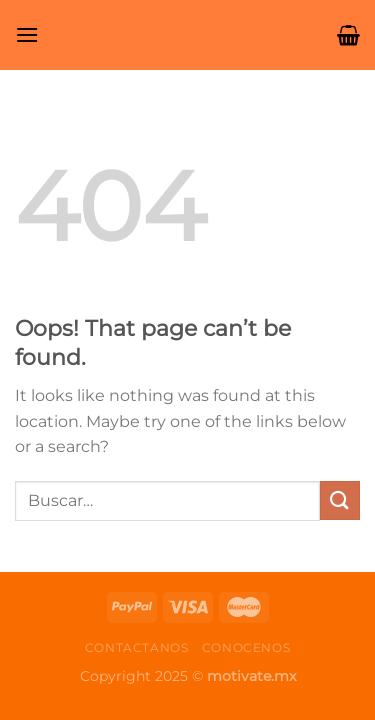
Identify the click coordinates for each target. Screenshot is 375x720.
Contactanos (137, 647)
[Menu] (27, 34)
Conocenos (246, 647)
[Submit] (340, 500)
